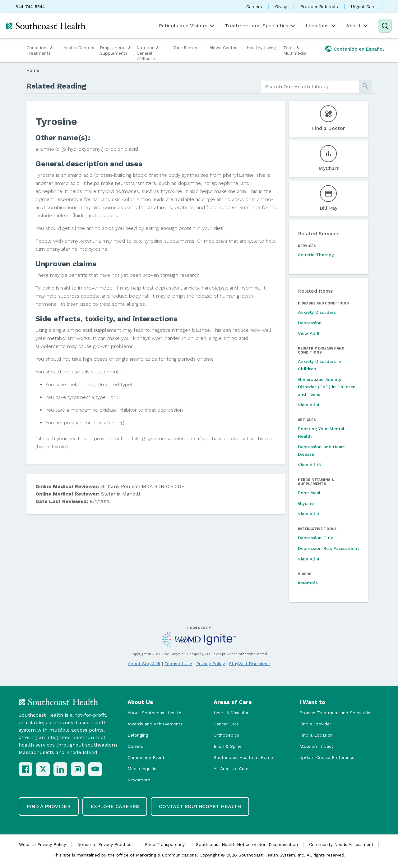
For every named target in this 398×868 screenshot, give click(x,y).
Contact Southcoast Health (200, 806)
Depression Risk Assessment (329, 548)
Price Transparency (165, 844)
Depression (310, 323)
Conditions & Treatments (40, 50)
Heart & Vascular (231, 713)
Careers (254, 7)
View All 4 (309, 405)
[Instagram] (78, 769)
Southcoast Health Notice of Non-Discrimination (247, 844)
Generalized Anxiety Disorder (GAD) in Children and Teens (327, 387)
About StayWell (144, 664)
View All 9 (309, 514)
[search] (310, 87)
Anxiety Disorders (317, 312)
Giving (281, 7)
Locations (321, 26)
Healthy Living (261, 48)
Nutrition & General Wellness (148, 53)
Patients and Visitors (187, 26)
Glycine (306, 503)
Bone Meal (309, 493)
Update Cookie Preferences (328, 757)
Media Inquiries (143, 769)
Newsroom (139, 780)
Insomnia (308, 583)
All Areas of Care (231, 769)
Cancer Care (226, 724)
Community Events (147, 757)
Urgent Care (363, 7)
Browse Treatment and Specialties (336, 713)
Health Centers (79, 48)
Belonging (138, 735)
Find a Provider (315, 724)
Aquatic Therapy (316, 255)
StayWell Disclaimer (250, 664)
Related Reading (56, 86)
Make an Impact (316, 746)
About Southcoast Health (154, 713)
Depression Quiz (315, 538)
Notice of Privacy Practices (105, 844)
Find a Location (316, 735)
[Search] (385, 26)
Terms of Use (178, 664)
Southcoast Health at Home (243, 757)
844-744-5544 (30, 7)
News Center (223, 48)
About (357, 26)
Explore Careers (115, 806)
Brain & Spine (228, 746)
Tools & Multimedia (295, 50)
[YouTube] (95, 769)
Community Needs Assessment (341, 844)
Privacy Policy (211, 664)
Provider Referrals (319, 7)
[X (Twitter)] (43, 769)
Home (33, 70)
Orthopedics (226, 735)
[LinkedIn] (60, 769)
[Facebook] (25, 769)
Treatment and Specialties (261, 26)
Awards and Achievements (155, 724)
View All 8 (309, 333)
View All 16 (310, 465)
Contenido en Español (359, 49)
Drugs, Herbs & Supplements (115, 50)
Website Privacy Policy (42, 844)
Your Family (185, 48)
